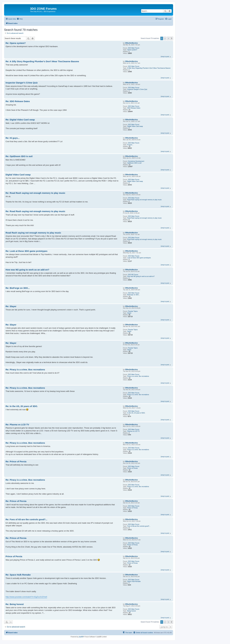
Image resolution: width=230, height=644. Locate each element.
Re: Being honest (15, 604)
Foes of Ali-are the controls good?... (139, 526)
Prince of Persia (132, 468)
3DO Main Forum (134, 48)
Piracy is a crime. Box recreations (138, 376)
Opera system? (132, 50)
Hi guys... (130, 145)
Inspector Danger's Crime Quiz (137, 89)
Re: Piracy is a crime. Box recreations (25, 370)
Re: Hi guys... (13, 138)
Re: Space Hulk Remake (18, 575)
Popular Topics (133, 311)
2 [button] (165, 38)
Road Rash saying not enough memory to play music (144, 200)
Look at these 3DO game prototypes (139, 258)
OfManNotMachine (131, 43)
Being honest (131, 611)
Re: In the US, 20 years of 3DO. (22, 406)
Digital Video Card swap (135, 126)
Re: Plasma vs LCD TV (17, 425)
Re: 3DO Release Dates (18, 101)
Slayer (129, 313)
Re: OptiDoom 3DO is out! (19, 156)
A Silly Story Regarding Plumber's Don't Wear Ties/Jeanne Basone (149, 68)
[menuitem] (20, 19)
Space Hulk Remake (134, 581)
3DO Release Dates (134, 108)
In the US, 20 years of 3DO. (136, 413)
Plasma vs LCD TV (133, 431)
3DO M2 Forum (133, 275)
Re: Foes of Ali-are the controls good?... (26, 519)
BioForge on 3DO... (133, 295)
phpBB (81, 637)
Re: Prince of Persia (16, 461)
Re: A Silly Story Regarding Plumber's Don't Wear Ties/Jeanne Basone (42, 61)
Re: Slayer (11, 306)
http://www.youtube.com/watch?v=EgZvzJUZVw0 (26, 597)
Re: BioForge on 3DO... (18, 288)
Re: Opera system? (16, 43)
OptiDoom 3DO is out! (134, 163)
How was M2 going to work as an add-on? (141, 276)
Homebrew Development (136, 161)
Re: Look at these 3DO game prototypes (26, 251)
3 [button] (168, 38)
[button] (172, 38)
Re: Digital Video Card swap (20, 120)
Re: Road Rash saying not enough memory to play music (35, 193)
